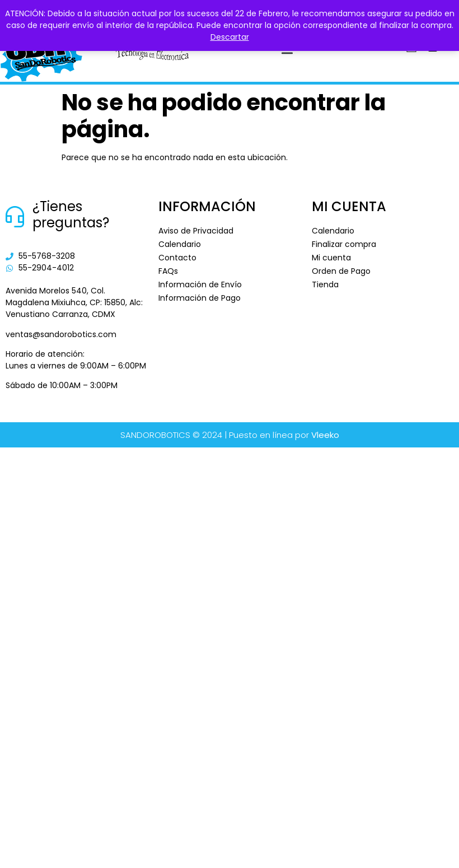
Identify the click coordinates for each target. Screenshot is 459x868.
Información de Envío (200, 284)
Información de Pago (200, 298)
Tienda (325, 284)
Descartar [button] (230, 37)
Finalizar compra (344, 244)
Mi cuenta (331, 258)
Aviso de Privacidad (196, 231)
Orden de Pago (341, 271)
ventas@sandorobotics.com (61, 334)
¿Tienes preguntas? (71, 214)
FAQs (168, 271)
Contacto (177, 258)
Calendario (180, 244)
